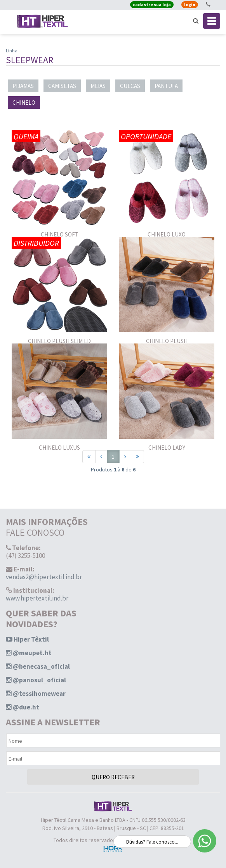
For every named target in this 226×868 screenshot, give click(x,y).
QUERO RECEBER (113, 777)
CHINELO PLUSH (167, 341)
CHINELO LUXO (167, 234)
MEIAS (98, 86)
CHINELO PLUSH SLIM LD (59, 341)
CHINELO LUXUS (59, 448)
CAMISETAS (62, 86)
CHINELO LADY (167, 448)
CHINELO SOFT (60, 234)
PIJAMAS (23, 86)
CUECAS (130, 86)
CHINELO (24, 103)
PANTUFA (166, 86)
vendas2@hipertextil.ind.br (44, 577)
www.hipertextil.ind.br (37, 598)
